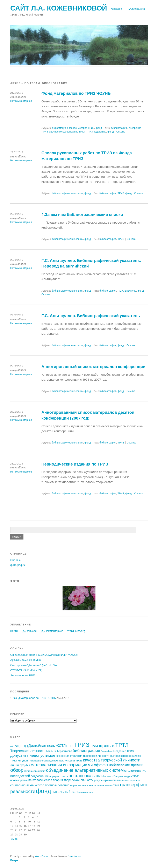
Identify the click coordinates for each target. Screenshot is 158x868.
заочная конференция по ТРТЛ (67, 132)
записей (29, 631)
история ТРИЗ (86, 128)
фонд (99, 128)
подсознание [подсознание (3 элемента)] (40, 776)
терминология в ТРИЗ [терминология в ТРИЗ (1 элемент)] (108, 785)
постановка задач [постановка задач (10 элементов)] (86, 776)
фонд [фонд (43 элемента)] (43, 791)
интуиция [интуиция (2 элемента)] (24, 761)
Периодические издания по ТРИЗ (75, 464)
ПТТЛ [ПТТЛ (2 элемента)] (70, 746)
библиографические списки (67, 193)
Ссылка (121, 132)
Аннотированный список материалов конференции (94, 367)
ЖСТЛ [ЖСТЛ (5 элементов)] (61, 746)
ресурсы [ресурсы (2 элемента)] (99, 780)
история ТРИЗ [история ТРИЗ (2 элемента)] (74, 761)
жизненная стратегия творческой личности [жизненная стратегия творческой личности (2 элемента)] (83, 756)
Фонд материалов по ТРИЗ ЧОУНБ (76, 93)
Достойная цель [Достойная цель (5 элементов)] (42, 746)
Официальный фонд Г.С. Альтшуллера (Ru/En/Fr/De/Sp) (44, 655)
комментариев (52, 631)
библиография (119, 128)
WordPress (41, 856)
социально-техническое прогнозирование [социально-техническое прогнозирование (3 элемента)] (40, 785)
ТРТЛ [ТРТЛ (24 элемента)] (122, 745)
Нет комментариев (21, 101)
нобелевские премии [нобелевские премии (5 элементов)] (126, 765)
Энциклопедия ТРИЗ (23, 675)
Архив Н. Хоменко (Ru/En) (26, 660)
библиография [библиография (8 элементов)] (86, 751)
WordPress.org (76, 631)
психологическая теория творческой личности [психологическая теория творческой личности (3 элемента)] (61, 780)
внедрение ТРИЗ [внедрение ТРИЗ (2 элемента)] (123, 751)
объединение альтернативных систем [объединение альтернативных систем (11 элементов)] (85, 770)
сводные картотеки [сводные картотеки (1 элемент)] (130, 780)
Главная (117, 9)
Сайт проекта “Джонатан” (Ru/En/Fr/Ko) (34, 665)
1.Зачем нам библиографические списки (82, 215)
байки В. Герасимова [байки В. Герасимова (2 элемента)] (59, 751)
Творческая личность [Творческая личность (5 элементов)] (28, 751)
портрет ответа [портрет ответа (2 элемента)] (59, 776)
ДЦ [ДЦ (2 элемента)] (26, 746)
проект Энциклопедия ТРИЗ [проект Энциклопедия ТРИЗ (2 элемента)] (122, 776)
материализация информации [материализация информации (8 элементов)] (59, 765)
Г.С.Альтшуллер (127, 291)
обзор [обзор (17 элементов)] (17, 770)
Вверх (14, 860)
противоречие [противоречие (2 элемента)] (19, 780)
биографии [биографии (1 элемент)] (106, 751)
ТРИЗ (121, 193)
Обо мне (15, 560)
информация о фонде (64, 128)
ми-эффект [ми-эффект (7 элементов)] (98, 765)
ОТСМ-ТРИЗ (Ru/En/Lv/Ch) (26, 670)
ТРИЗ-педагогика (96, 132)
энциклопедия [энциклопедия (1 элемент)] (85, 792)
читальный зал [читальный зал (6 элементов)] (65, 792)
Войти (14, 631)
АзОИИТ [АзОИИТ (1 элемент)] (15, 746)
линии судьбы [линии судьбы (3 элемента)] (20, 765)
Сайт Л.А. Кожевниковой (59, 8)
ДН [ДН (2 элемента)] (21, 746)
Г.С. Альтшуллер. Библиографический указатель (91, 316)
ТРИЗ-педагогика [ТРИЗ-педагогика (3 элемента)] (102, 746)
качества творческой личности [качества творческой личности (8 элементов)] (112, 760)
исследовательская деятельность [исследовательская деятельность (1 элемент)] (47, 761)
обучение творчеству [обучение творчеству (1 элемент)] (35, 771)
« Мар (14, 839)
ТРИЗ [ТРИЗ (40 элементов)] (82, 745)
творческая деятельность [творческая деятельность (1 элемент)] (83, 785)
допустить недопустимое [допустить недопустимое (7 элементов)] (33, 755)
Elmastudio (74, 856)
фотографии (136, 9)
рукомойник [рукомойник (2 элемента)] (112, 780)
